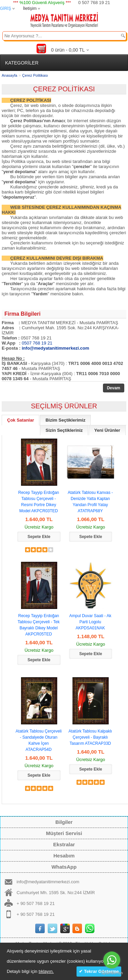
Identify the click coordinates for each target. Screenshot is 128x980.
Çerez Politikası (35, 75)
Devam (114, 388)
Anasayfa (9, 75)
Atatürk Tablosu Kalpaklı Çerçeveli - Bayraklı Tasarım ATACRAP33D (90, 737)
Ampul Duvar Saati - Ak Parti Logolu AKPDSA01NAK (90, 622)
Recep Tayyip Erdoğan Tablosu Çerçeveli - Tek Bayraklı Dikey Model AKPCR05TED (39, 625)
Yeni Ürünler (107, 430)
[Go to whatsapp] (112, 960)
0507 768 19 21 (37, 343)
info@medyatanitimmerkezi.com (48, 882)
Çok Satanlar (20, 420)
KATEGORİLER (22, 63)
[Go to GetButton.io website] (112, 973)
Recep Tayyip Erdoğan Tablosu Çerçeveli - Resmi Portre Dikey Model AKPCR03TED (39, 502)
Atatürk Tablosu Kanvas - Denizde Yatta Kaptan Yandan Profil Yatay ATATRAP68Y (90, 502)
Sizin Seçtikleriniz (64, 430)
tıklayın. (46, 971)
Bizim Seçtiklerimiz (65, 420)
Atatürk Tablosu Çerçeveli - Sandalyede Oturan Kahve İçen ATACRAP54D (39, 740)
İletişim (30, 8)
